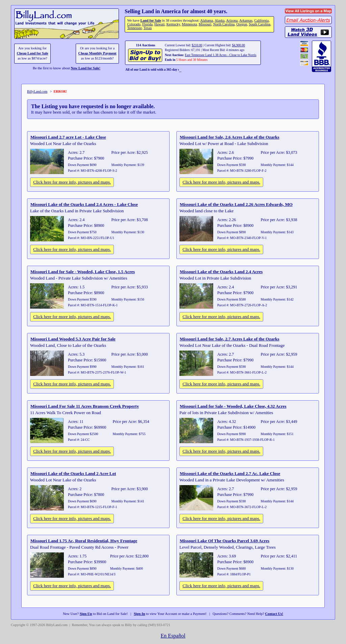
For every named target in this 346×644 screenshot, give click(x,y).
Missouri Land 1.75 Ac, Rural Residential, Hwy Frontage (84, 541)
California (261, 20)
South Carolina (259, 24)
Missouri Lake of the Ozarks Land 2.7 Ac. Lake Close (230, 473)
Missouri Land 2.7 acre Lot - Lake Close (68, 137)
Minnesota (189, 24)
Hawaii (159, 24)
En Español (173, 636)
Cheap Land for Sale (32, 53)
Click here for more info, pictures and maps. (72, 182)
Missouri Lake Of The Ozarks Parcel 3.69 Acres (225, 541)
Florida (147, 24)
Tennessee (134, 28)
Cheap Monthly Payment (97, 53)
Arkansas (246, 20)
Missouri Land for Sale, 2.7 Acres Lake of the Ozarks (230, 339)
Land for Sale (151, 20)
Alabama (206, 20)
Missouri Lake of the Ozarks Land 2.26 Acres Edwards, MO (236, 204)
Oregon (242, 24)
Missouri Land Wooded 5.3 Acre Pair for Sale (73, 339)
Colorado (134, 24)
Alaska (219, 20)
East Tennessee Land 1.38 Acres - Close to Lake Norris (221, 55)
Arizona (232, 20)
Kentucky (173, 24)
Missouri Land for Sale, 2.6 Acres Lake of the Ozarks (230, 137)
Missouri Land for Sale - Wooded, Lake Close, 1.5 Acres (83, 272)
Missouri (205, 24)
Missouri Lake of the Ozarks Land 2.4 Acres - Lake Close (84, 204)
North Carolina (224, 24)
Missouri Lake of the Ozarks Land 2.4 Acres (221, 272)
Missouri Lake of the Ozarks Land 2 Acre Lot (73, 473)
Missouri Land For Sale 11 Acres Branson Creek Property (85, 406)
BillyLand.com (37, 91)
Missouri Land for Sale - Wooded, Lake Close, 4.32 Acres (233, 406)
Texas (148, 28)
